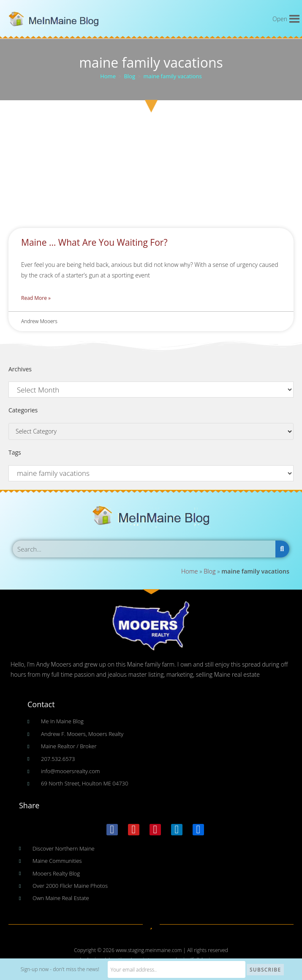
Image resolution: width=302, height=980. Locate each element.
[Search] (282, 549)
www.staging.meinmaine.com (149, 950)
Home (190, 571)
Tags (15, 452)
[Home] (108, 76)
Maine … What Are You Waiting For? (94, 242)
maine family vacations (172, 76)
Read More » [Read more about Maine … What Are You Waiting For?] (36, 298)
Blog (209, 571)
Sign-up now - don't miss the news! (78, 970)
